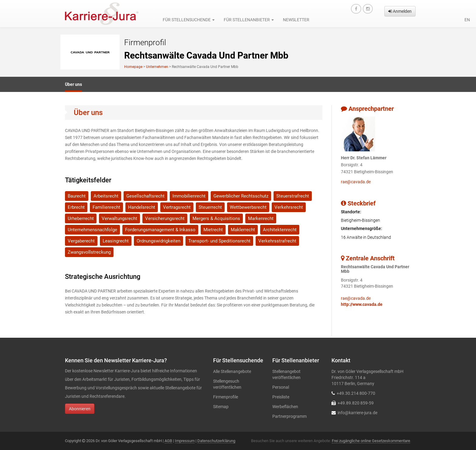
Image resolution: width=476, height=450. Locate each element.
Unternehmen (157, 67)
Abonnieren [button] (80, 409)
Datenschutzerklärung (216, 441)
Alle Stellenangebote (232, 371)
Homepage (133, 67)
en (467, 20)
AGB (168, 441)
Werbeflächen (285, 407)
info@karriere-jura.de (357, 413)
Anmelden (400, 11)
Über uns (73, 84)
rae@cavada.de (356, 182)
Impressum (185, 441)
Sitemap (221, 407)
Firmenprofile (226, 397)
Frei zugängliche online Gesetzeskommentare (371, 441)
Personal (281, 387)
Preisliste (281, 397)
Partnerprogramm (289, 416)
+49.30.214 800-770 (356, 393)
